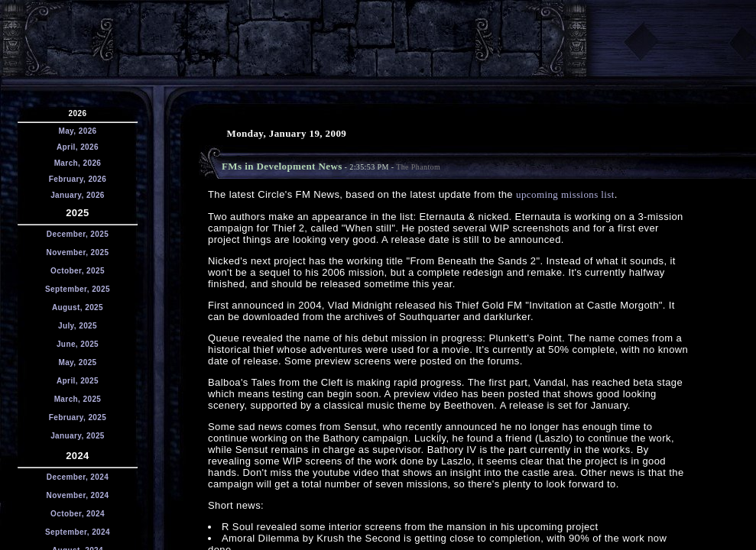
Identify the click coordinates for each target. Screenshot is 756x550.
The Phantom (418, 167)
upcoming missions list (565, 194)
